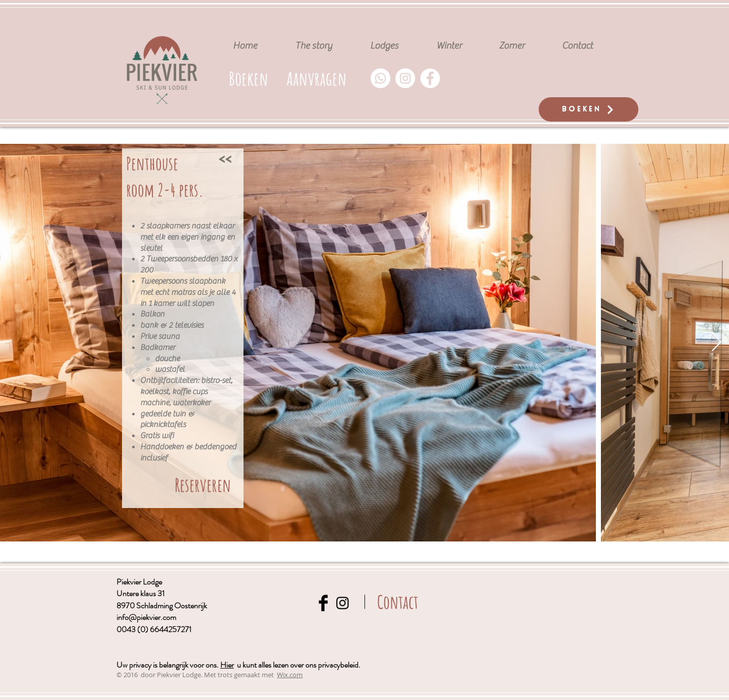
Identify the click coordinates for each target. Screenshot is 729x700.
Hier (227, 665)
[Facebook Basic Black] (323, 603)
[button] (316, 78)
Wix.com (290, 675)
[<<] (225, 158)
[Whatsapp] (380, 78)
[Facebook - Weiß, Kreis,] (430, 78)
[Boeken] (589, 109)
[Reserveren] (203, 485)
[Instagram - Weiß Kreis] (405, 78)
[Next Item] (717, 343)
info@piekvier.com (146, 617)
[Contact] (398, 602)
